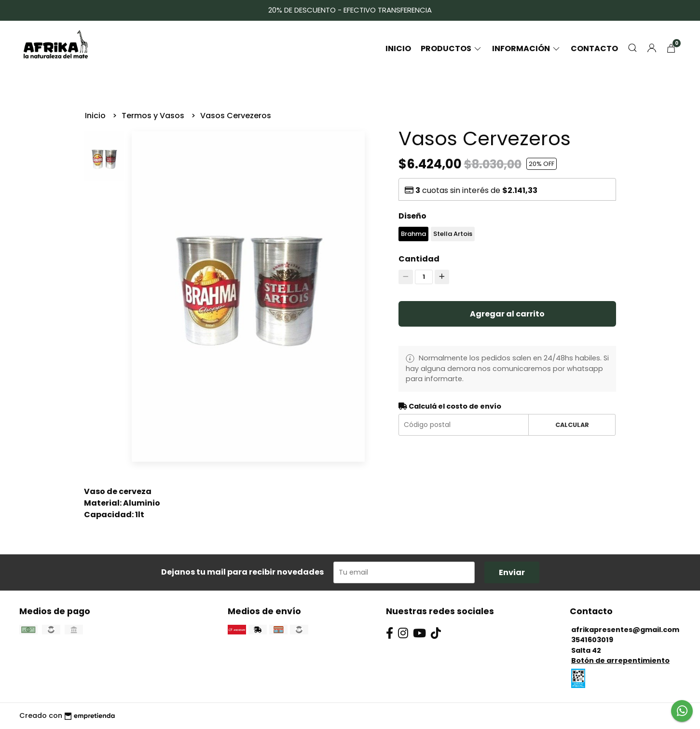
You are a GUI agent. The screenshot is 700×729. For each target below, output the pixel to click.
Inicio (398, 48)
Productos (452, 48)
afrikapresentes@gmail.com (625, 630)
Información (527, 48)
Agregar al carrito (507, 314)
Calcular (572, 425)
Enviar (512, 572)
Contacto (594, 48)
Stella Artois (453, 234)
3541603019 (592, 640)
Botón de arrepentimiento (620, 660)
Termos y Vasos (154, 116)
